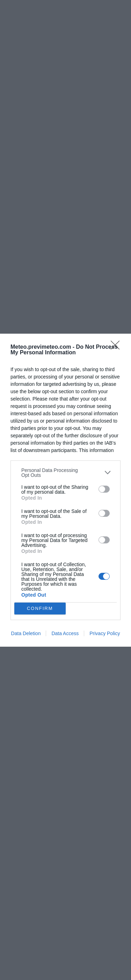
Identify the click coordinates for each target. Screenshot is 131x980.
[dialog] (65, 490)
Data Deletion (26, 633)
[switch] (104, 489)
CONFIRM (40, 608)
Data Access (65, 633)
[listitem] (65, 473)
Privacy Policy (105, 633)
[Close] (117, 347)
